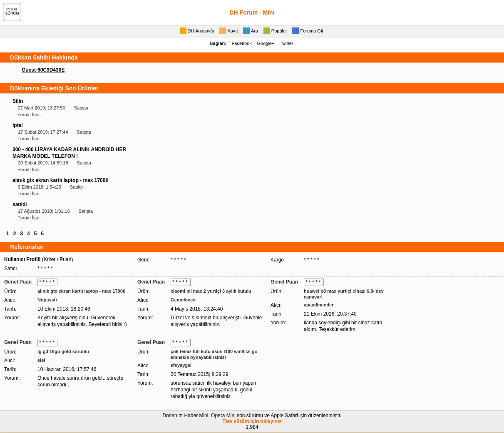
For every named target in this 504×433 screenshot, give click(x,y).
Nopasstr (47, 300)
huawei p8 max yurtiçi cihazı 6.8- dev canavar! (344, 294)
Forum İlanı (29, 114)
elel (41, 360)
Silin (18, 101)
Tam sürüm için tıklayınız (252, 421)
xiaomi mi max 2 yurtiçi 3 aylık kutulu (211, 291)
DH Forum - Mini (252, 12)
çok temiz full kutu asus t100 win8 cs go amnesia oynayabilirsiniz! (214, 354)
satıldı (20, 204)
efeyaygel (181, 365)
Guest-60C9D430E (43, 70)
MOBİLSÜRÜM (12, 11)
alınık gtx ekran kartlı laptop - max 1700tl (61, 180)
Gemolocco (183, 300)
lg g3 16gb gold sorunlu (63, 351)
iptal (18, 125)
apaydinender (319, 305)
